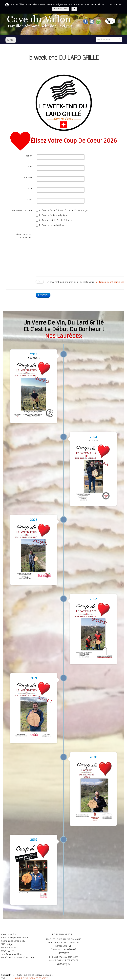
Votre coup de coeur (22, 210)
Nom (30, 167)
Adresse (28, 178)
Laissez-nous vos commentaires (24, 236)
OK (74, 9)
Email (30, 199)
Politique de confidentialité (110, 282)
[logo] (40, 23)
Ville (30, 188)
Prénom (29, 156)
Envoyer (43, 295)
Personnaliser (60, 9)
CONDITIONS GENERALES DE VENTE (31, 978)
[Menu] (11, 40)
